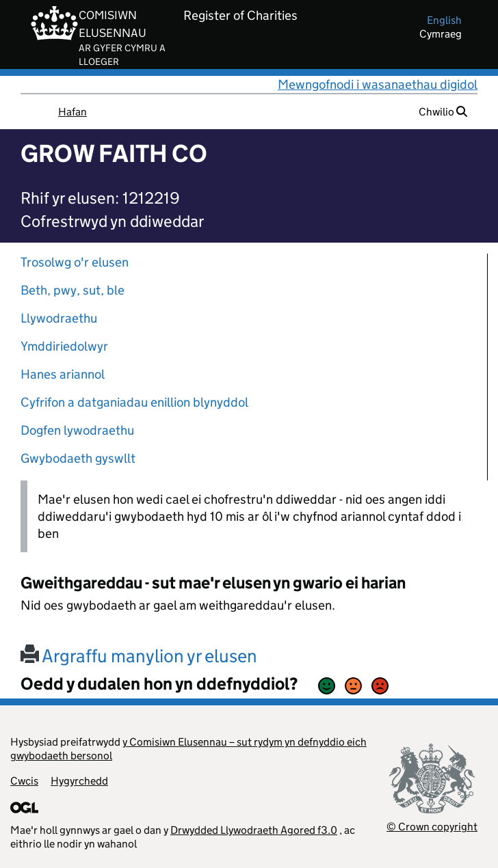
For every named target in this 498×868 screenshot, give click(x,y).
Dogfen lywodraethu (77, 430)
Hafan (73, 112)
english (444, 20)
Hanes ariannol (63, 374)
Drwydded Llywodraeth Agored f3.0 (254, 830)
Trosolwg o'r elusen (75, 262)
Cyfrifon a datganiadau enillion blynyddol (134, 402)
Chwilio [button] (443, 112)
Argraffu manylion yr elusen (139, 656)
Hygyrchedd (79, 781)
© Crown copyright (432, 827)
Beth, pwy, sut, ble (73, 290)
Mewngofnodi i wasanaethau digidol (378, 84)
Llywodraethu (59, 318)
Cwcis (24, 781)
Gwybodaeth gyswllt (78, 458)
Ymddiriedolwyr (64, 346)
